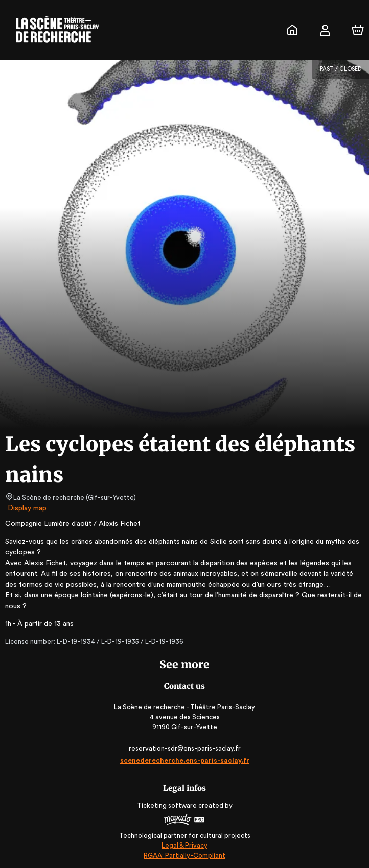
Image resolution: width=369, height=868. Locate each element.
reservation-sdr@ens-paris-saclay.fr (184, 748)
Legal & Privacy (184, 845)
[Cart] (358, 30)
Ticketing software (168, 805)
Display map (27, 508)
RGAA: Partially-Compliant (184, 855)
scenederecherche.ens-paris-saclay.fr (184, 761)
